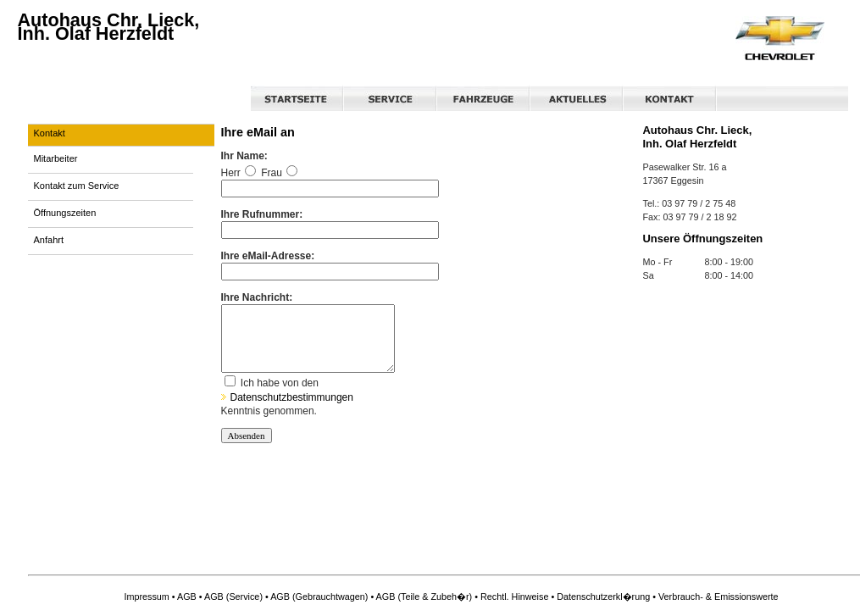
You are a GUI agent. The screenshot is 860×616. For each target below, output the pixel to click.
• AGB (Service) (231, 597)
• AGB (184, 597)
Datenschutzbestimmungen (287, 410)
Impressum (146, 597)
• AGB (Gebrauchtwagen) (316, 597)
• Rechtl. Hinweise (511, 597)
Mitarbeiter (56, 158)
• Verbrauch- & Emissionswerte (715, 597)
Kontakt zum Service (77, 186)
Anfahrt (49, 240)
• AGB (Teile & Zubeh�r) (421, 597)
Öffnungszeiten (65, 213)
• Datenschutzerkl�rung (600, 597)
